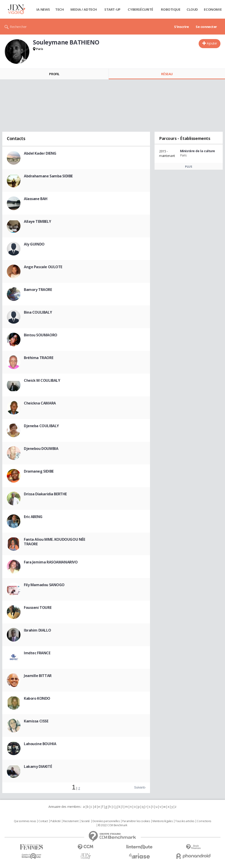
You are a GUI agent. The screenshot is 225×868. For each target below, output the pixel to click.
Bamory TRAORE (38, 290)
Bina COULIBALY (38, 312)
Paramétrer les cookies (136, 821)
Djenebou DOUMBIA (41, 449)
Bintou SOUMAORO (41, 335)
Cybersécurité (140, 9)
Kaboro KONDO (37, 698)
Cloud (192, 9)
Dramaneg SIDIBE (39, 471)
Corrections (204, 821)
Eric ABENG (33, 517)
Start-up (112, 9)
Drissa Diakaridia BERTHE (45, 494)
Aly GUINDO (34, 244)
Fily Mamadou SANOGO (44, 585)
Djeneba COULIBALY (41, 426)
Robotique (171, 9)
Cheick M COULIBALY (42, 380)
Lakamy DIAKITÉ (38, 766)
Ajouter (212, 43)
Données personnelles (106, 821)
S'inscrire (181, 27)
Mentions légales (162, 821)
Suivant (139, 787)
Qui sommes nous (25, 821)
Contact (43, 821)
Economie (213, 9)
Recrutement (71, 821)
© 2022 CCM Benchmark (113, 825)
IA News (43, 9)
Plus (189, 166)
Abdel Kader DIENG (40, 153)
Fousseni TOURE (38, 608)
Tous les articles (185, 821)
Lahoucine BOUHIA (40, 744)
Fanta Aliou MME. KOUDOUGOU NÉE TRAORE (54, 542)
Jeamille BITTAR (38, 676)
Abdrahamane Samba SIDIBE (48, 176)
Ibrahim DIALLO (37, 630)
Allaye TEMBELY (37, 221)
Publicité (55, 821)
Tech (59, 9)
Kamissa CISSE (36, 721)
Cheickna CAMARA (40, 403)
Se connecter (206, 27)
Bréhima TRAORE (39, 358)
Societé (85, 821)
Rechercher (18, 27)
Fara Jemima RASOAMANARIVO (51, 562)
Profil (54, 74)
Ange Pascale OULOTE (43, 267)
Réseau (167, 74)
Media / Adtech (84, 9)
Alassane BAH (36, 199)
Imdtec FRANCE (37, 653)
